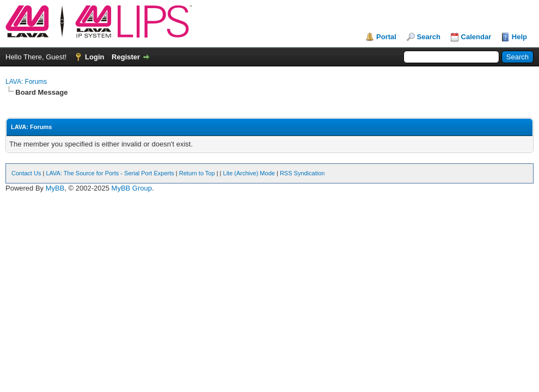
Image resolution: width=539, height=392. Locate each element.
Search (429, 37)
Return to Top (197, 173)
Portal (386, 37)
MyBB (55, 188)
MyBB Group (132, 188)
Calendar (476, 37)
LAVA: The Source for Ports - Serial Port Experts (110, 173)
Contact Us (26, 173)
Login (94, 57)
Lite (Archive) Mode (249, 173)
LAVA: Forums (26, 82)
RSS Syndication (302, 173)
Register (126, 57)
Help (519, 37)
